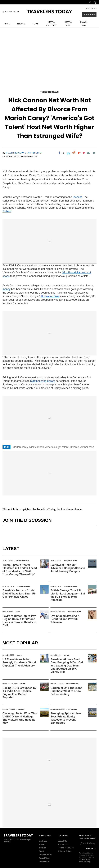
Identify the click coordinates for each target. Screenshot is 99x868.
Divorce (74, 447)
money (6, 289)
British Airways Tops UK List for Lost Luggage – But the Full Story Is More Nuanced (68, 595)
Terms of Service (66, 848)
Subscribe (89, 14)
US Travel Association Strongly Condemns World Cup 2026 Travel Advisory (19, 662)
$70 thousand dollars (43, 381)
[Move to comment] (94, 153)
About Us (63, 841)
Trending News (50, 92)
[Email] (88, 153)
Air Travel (72, 709)
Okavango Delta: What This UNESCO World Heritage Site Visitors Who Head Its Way (20, 718)
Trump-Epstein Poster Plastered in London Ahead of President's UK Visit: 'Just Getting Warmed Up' (20, 570)
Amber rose (87, 447)
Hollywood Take (50, 296)
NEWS (7, 24)
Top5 (41, 851)
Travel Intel (44, 861)
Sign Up (89, 849)
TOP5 (35, 24)
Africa (21, 709)
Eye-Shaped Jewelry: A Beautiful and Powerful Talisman (65, 619)
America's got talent (57, 447)
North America (73, 684)
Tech (18, 612)
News (19, 655)
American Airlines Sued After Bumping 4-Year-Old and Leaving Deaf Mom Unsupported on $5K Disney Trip (67, 666)
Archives (43, 841)
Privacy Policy (65, 851)
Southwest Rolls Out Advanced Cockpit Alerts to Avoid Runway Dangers (68, 568)
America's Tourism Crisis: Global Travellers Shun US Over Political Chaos (19, 594)
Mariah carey (20, 447)
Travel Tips (44, 858)
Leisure (42, 848)
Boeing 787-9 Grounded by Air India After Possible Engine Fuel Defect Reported (19, 693)
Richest (77, 197)
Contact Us (64, 844)
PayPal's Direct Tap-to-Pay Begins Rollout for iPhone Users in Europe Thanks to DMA (19, 621)
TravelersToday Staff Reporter (24, 153)
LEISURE (21, 24)
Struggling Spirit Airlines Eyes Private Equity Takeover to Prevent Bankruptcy (66, 718)
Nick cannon (37, 447)
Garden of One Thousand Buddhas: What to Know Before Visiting (66, 691)
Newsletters (91, 9)
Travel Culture (46, 855)
